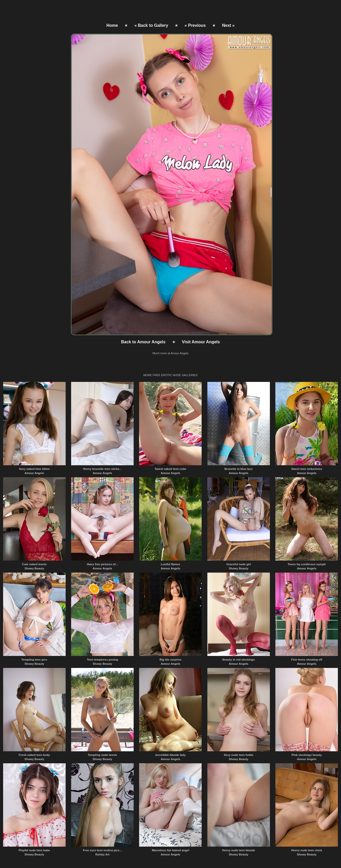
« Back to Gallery (151, 25)
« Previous (195, 25)
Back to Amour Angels (143, 342)
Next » (228, 25)
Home (112, 25)
